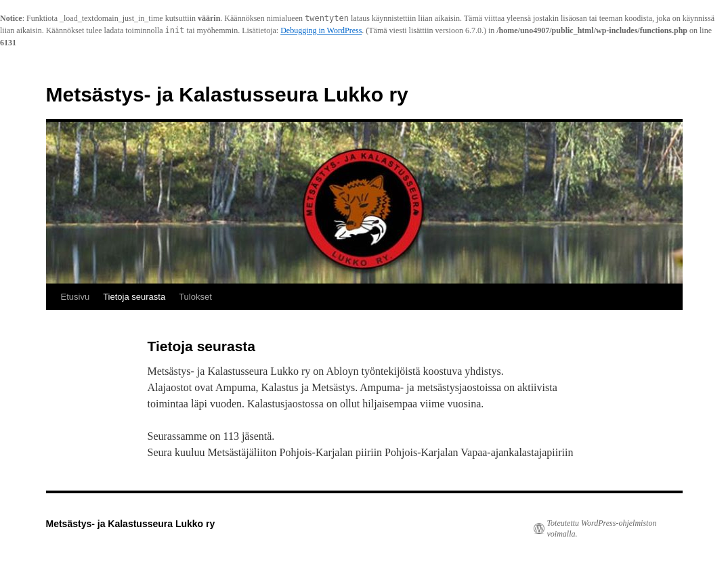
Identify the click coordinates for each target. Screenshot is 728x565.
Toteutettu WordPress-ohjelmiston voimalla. (602, 528)
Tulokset (195, 297)
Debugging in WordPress (321, 30)
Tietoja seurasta (134, 297)
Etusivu (76, 297)
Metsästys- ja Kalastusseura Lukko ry (227, 94)
